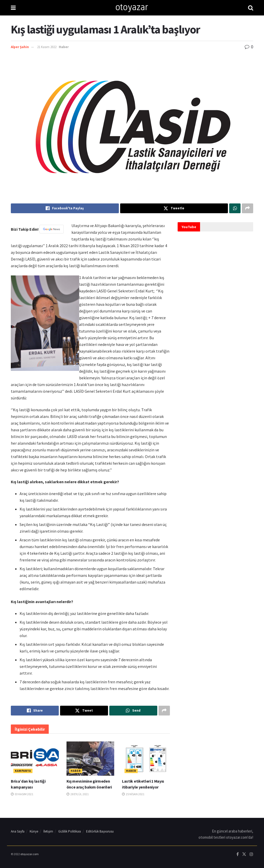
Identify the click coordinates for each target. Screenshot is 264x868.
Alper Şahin (20, 47)
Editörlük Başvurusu (100, 831)
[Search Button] (251, 8)
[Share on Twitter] (174, 208)
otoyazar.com (30, 854)
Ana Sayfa (18, 831)
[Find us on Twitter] (244, 854)
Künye (34, 831)
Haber (64, 47)
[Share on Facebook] (65, 208)
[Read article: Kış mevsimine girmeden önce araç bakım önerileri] (90, 759)
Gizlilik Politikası (70, 831)
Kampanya (23, 771)
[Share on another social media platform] (247, 208)
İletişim (48, 831)
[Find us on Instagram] (251, 854)
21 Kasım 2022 (47, 47)
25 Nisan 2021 (133, 794)
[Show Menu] (13, 8)
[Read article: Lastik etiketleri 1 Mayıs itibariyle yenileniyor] (146, 759)
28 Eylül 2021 (78, 794)
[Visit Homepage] (132, 8)
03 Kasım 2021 (22, 794)
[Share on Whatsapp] (235, 208)
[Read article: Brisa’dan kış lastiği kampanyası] (35, 759)
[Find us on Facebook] (238, 854)
